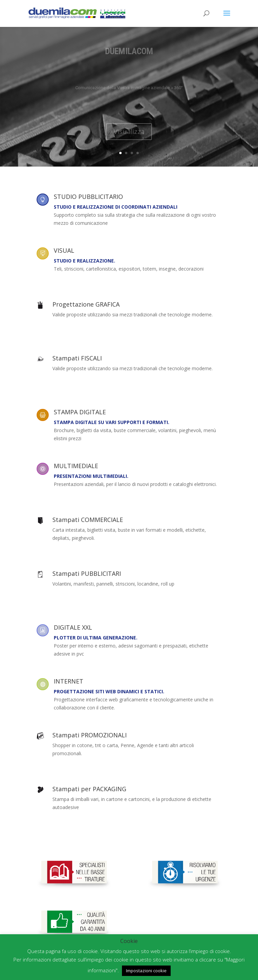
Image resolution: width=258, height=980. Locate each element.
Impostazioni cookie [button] (146, 971)
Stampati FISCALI (77, 358)
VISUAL (64, 250)
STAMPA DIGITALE (80, 412)
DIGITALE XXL (73, 627)
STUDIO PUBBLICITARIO (88, 197)
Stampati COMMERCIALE (88, 520)
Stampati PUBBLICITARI (87, 573)
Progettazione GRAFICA (86, 304)
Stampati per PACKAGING (89, 789)
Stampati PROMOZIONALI (90, 735)
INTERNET (69, 681)
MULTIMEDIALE (76, 466)
